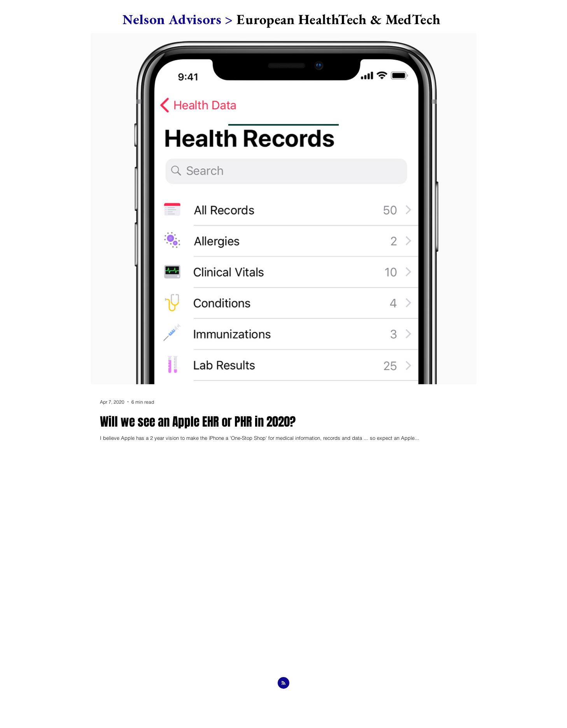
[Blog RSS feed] (283, 683)
